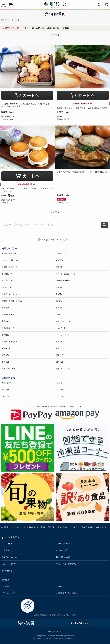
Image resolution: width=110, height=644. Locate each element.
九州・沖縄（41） (9, 369)
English (54, 240)
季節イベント (6, 20)
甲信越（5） (7, 348)
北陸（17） (60, 355)
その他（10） (7, 287)
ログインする (7, 544)
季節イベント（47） (63, 369)
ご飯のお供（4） (8, 328)
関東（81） (60, 342)
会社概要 (5, 586)
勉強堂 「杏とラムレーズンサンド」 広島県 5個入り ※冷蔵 (82, 108)
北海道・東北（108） (10, 342)
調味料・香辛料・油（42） (12, 301)
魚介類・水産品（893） (11, 267)
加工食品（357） (8, 274)
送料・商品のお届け (64, 557)
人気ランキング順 (11, 28)
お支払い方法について (11, 557)
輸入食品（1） (7, 335)
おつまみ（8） (61, 328)
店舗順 (66, 28)
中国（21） (6, 362)
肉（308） (60, 260)
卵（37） (59, 287)
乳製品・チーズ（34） (10, 294)
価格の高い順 (53, 28)
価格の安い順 (38, 28)
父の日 (17, 20)
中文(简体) (65, 240)
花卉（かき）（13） (63, 321)
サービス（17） (62, 314)
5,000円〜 (6, 390)
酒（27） (59, 294)
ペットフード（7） (63, 335)
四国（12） (60, 362)
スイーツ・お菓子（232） (66, 274)
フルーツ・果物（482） (11, 260)
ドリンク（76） (8, 281)
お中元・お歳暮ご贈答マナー (67, 564)
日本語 (45, 240)
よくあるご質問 (62, 550)
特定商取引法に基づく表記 (66, 593)
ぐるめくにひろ (63, 203)
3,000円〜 (59, 383)
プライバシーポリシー (11, 593)
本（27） (59, 308)
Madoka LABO (7, 119)
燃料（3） (6, 308)
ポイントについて (9, 564)
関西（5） (6, 355)
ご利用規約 (60, 586)
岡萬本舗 (5, 203)
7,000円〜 (59, 390)
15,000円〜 (60, 396)
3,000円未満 (7, 383)
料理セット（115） (63, 281)
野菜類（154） (61, 253)
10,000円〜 (6, 396)
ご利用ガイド (7, 550)
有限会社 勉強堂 (63, 119)
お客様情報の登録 (63, 544)
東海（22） (60, 348)
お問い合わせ (7, 571)
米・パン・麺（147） (10, 253)
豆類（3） (60, 267)
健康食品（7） (61, 301)
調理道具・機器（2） (10, 314)
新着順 (25, 28)
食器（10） (6, 321)
